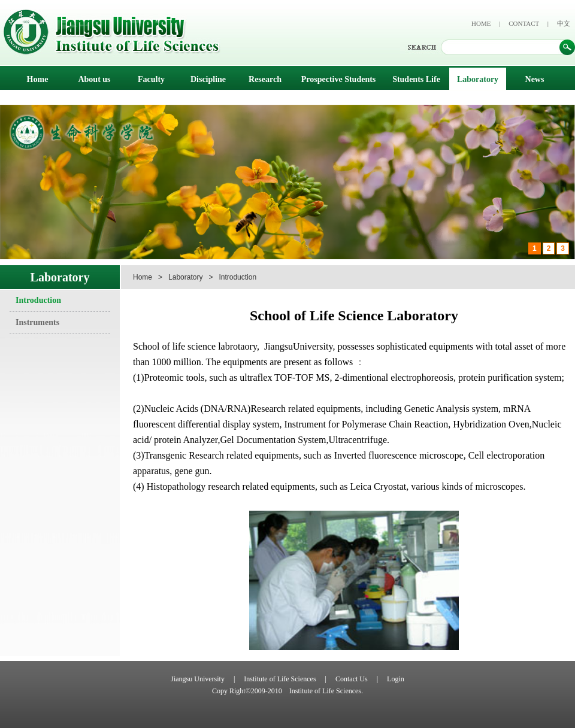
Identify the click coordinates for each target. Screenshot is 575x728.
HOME (481, 23)
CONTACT (524, 23)
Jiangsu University (198, 679)
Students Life (416, 79)
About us (94, 79)
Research (265, 79)
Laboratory (478, 79)
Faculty (151, 79)
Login (396, 679)
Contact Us (352, 679)
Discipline (208, 79)
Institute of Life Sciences (280, 679)
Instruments (37, 322)
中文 (564, 23)
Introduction (38, 300)
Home (38, 79)
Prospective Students (339, 79)
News (535, 79)
